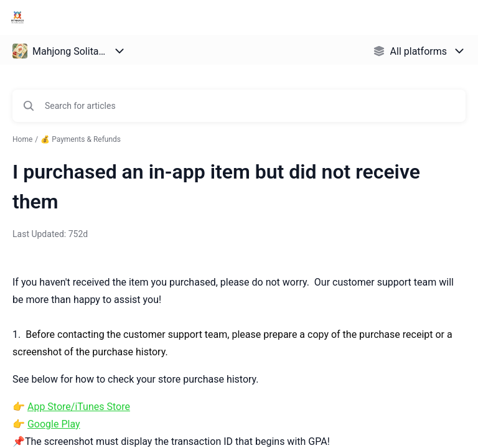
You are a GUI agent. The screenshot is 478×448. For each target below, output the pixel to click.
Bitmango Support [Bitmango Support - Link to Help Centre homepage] (86, 18)
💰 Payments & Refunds (81, 139)
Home (22, 139)
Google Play (54, 424)
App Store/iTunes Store (79, 407)
